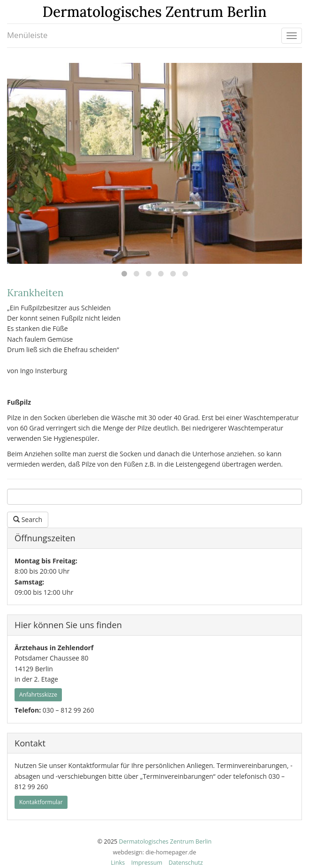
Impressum (147, 863)
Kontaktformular (41, 802)
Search (28, 519)
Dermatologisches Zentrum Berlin (166, 841)
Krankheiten (35, 293)
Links (118, 863)
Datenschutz (185, 863)
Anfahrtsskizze (38, 695)
